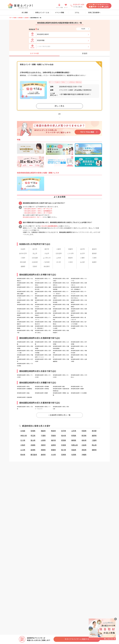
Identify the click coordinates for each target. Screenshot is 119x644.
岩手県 (64, 431)
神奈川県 (24, 436)
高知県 (84, 450)
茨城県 (53, 436)
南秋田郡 (20, 18)
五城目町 (27, 18)
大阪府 (23, 445)
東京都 (94, 431)
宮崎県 (64, 455)
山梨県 (43, 440)
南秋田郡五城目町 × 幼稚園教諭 (25, 389)
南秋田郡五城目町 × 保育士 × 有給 (25, 305)
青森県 (53, 431)
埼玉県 (33, 436)
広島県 (84, 445)
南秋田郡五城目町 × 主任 (77, 387)
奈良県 (64, 445)
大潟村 (71, 262)
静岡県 (74, 440)
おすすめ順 (34, 54)
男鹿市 (71, 249)
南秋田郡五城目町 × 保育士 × (38, 209)
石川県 (23, 440)
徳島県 (74, 450)
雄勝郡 (23, 266)
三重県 (94, 440)
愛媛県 (53, 450)
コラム (77, 13)
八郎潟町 (47, 262)
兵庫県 (33, 445)
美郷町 (94, 262)
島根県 (33, 450)
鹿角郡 (94, 254)
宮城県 (33, 431)
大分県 (53, 455)
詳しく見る (59, 106)
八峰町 (94, 258)
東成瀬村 (47, 266)
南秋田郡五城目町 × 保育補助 (42, 387)
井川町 (59, 262)
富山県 (33, 440)
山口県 (23, 450)
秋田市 (23, 249)
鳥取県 (43, 450)
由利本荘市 (23, 254)
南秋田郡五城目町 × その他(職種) (79, 393)
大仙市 (47, 254)
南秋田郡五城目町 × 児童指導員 (25, 397)
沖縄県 (84, 455)
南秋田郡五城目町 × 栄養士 (23, 393)
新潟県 (84, 436)
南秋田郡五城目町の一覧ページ (33, 217)
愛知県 (64, 440)
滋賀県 (53, 445)
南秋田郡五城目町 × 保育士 (23, 387)
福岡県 (94, 450)
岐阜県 (84, 440)
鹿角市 (94, 249)
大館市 (59, 249)
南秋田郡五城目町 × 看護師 (77, 389)
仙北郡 (82, 262)
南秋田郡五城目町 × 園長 (59, 387)
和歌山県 (75, 445)
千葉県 (43, 436)
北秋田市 (59, 254)
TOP (10, 18)
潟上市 (35, 254)
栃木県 (64, 436)
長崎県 (43, 455)
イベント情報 (59, 13)
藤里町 (71, 258)
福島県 (43, 431)
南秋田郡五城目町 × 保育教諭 (42, 389)
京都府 (43, 445)
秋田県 (15, 18)
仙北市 (82, 254)
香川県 (64, 450)
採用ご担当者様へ (94, 13)
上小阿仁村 (47, 258)
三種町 (82, 258)
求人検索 (25, 13)
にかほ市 (71, 254)
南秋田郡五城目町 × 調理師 (41, 393)
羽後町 (35, 266)
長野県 (94, 436)
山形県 (74, 431)
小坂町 (23, 258)
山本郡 (59, 258)
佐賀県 (74, 455)
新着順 (85, 54)
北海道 (23, 431)
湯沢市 (82, 249)
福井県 (53, 440)
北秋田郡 (35, 258)
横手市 (47, 249)
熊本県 (23, 455)
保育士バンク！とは (42, 13)
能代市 (35, 249)
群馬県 (74, 436)
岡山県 (94, 445)
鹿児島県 (34, 455)
